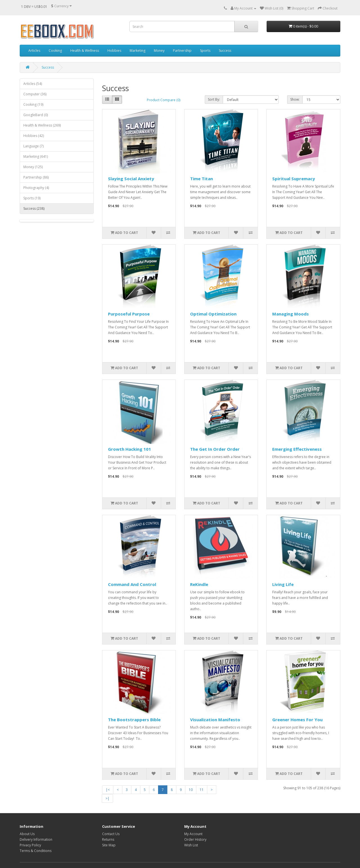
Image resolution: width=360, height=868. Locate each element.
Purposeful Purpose (129, 314)
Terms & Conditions (36, 851)
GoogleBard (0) (36, 115)
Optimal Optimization (213, 314)
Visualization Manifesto (215, 720)
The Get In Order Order (215, 449)
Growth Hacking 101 (130, 449)
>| (107, 798)
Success (225, 50)
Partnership (182, 50)
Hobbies (114, 50)
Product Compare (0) (164, 100)
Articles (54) (33, 84)
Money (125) (33, 167)
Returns (108, 839)
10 (191, 790)
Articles (34, 50)
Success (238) (34, 208)
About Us (27, 834)
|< (108, 790)
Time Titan (202, 179)
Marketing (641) (36, 156)
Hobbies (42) (34, 136)
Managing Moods (291, 314)
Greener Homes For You (297, 720)
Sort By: (214, 99)
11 (202, 790)
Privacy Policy (30, 845)
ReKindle (199, 584)
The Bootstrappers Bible (134, 720)
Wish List (191, 845)
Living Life (283, 584)
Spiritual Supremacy (294, 179)
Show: (295, 99)
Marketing (138, 50)
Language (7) (33, 146)
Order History (195, 839)
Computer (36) (35, 94)
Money (159, 50)
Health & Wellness (85, 50)
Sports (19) (32, 198)
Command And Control (132, 584)
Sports (205, 50)
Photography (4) (36, 188)
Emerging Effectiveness (297, 449)
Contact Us (111, 834)
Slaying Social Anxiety (131, 179)
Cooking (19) (33, 104)
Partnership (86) (36, 177)
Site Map (109, 845)
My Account (193, 834)
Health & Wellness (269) (42, 125)
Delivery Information (36, 839)
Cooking (55, 50)
